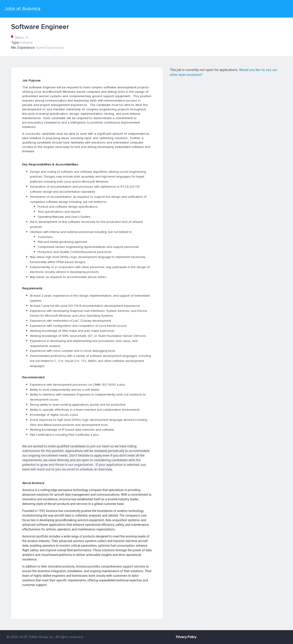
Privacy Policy (186, 637)
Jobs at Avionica (22, 9)
